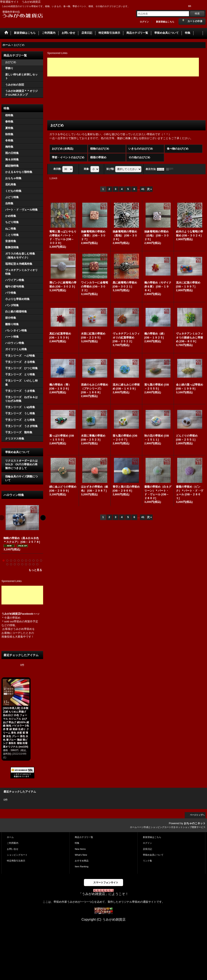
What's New (81, 855)
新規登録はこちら (165, 22)
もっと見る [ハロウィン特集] (35, 570)
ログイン (144, 22)
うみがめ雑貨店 (11, 614)
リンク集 (147, 861)
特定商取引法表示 (16, 861)
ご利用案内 (13, 843)
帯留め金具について (17, 452)
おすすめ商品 (82, 861)
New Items (80, 849)
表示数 (57, 169)
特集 (77, 843)
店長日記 (147, 849)
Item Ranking (82, 866)
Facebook (30, 614)
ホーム (10, 837)
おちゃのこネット (195, 823)
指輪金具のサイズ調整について (21, 478)
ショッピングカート (17, 855)
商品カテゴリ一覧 (84, 837)
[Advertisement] (22, 595)
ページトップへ (197, 815)
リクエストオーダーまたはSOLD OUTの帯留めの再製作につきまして (21, 464)
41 (143, 189)
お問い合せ (13, 849)
